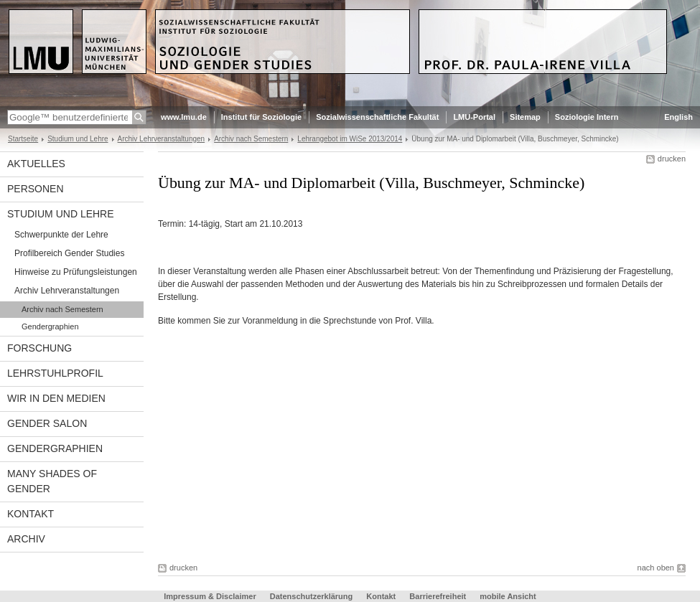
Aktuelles (36, 164)
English (678, 117)
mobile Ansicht (508, 596)
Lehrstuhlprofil (55, 373)
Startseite (23, 139)
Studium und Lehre (78, 139)
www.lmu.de (184, 117)
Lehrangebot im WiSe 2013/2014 (350, 139)
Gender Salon (47, 423)
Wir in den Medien (56, 398)
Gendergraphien (50, 326)
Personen (36, 189)
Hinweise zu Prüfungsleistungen (76, 272)
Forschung (39, 348)
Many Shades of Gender (52, 481)
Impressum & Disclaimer (210, 596)
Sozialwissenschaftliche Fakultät (377, 117)
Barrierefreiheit (439, 596)
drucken (672, 159)
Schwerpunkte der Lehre (61, 235)
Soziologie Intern (587, 117)
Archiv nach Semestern (251, 139)
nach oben (656, 568)
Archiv (26, 539)
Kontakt (31, 514)
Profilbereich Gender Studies (69, 253)
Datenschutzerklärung (312, 596)
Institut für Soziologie (261, 117)
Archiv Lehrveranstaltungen (162, 139)
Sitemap (525, 117)
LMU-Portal (474, 117)
